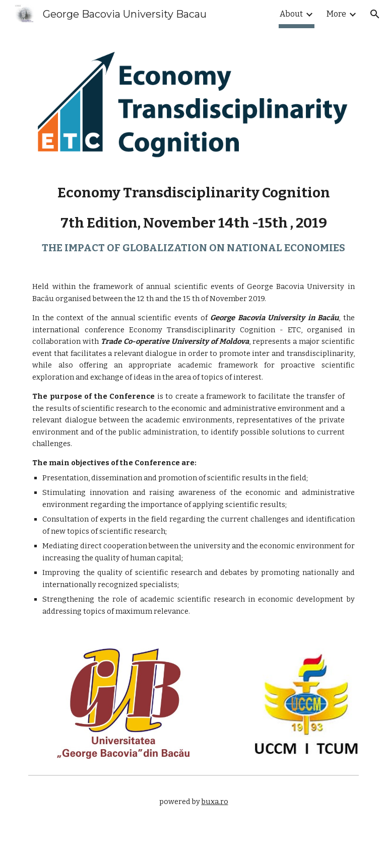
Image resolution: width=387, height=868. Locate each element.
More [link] (336, 14)
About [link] (291, 14)
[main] (193, 401)
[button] (375, 14)
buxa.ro (215, 802)
